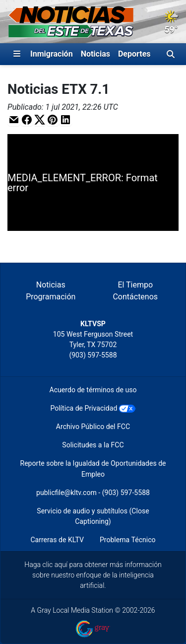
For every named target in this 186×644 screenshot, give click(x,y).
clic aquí (55, 565)
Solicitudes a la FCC (93, 445)
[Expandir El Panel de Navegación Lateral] (17, 54)
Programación (51, 297)
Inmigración (52, 54)
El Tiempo (135, 285)
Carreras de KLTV (57, 540)
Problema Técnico (128, 540)
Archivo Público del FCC (93, 427)
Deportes (134, 54)
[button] (14, 120)
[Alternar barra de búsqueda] (171, 54)
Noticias (95, 54)
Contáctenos (135, 297)
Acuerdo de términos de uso (93, 390)
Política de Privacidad (84, 408)
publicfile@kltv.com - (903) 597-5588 (93, 493)
